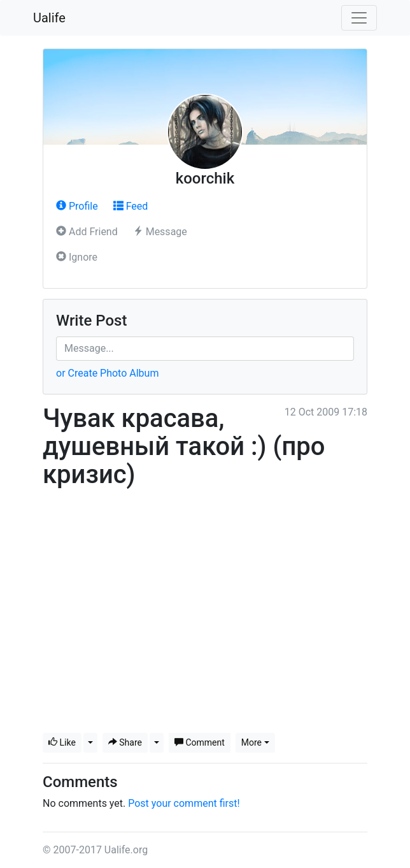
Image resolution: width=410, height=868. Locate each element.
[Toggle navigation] (359, 18)
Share (125, 742)
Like (62, 742)
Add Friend (87, 232)
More (251, 742)
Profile (77, 206)
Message (160, 232)
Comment (200, 742)
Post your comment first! (184, 803)
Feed (131, 206)
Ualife (49, 18)
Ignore (77, 257)
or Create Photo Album (107, 373)
